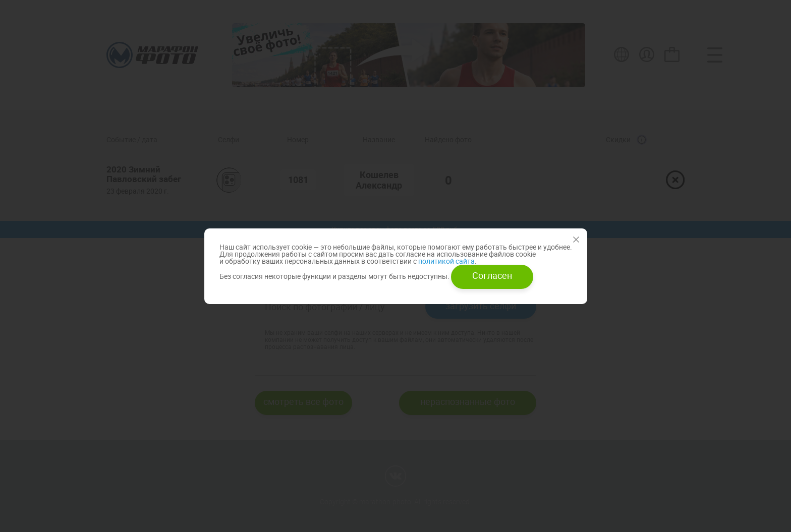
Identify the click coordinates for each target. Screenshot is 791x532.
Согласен (492, 275)
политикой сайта (446, 261)
